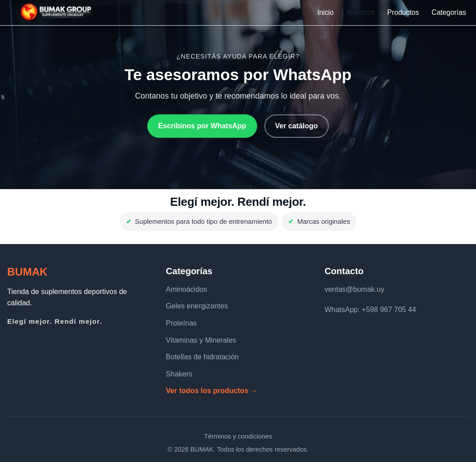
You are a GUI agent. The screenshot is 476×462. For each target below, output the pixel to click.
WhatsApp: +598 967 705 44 (370, 310)
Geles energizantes (197, 306)
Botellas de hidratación (202, 357)
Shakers (179, 374)
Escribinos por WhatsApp (202, 126)
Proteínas (181, 323)
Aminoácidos (186, 289)
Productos (403, 12)
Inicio (325, 12)
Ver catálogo (297, 126)
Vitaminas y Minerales (201, 340)
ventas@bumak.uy (355, 289)
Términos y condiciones (238, 436)
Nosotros (360, 12)
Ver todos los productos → (212, 391)
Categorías (449, 12)
